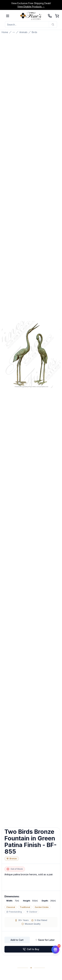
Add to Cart (17, 940)
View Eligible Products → (31, 7)
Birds (34, 32)
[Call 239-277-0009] (50, 16)
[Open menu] (8, 16)
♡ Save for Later (45, 940)
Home (5, 32)
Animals (23, 32)
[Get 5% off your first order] (55, 948)
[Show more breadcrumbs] (14, 32)
